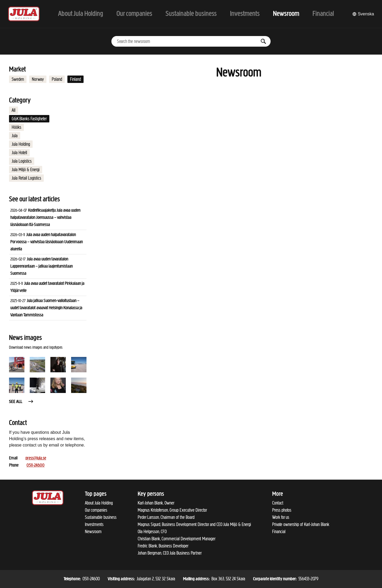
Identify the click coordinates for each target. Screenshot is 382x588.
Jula (15, 136)
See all (21, 402)
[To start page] (24, 14)
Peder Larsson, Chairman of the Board (166, 517)
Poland (57, 79)
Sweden (18, 79)
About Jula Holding (99, 503)
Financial (279, 532)
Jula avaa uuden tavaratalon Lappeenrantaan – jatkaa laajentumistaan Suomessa (42, 266)
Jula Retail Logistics (26, 178)
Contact (278, 503)
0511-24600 (36, 465)
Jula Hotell (19, 153)
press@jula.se (36, 458)
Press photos (282, 510)
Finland (75, 79)
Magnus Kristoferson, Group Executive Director (172, 510)
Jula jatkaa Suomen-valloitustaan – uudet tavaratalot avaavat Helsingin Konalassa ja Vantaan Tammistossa (46, 308)
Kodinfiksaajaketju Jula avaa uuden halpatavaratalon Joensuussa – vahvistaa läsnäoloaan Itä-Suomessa (45, 218)
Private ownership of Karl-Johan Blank (301, 524)
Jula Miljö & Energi (26, 170)
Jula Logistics (22, 161)
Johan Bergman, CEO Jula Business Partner (170, 553)
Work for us (281, 517)
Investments (94, 524)
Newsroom (93, 532)
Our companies (96, 510)
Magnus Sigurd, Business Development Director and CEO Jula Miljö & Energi (194, 524)
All (14, 110)
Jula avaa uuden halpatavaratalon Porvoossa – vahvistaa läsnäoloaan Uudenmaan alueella (47, 242)
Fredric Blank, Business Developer (163, 546)
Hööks (16, 127)
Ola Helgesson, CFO (152, 532)
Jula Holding (21, 144)
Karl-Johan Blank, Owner (156, 503)
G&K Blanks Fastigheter (29, 119)
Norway (38, 79)
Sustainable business (101, 517)
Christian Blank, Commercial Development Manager (177, 539)
